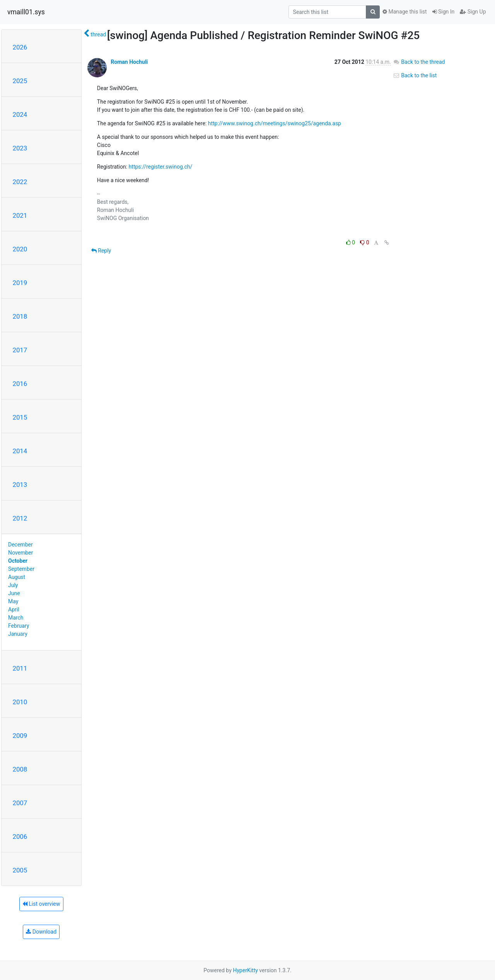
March (16, 618)
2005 (20, 870)
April (14, 610)
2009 (20, 736)
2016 (20, 384)
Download (41, 932)
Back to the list (415, 75)
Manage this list (405, 12)
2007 (20, 803)
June (14, 593)
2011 (20, 668)
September (21, 569)
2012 (20, 518)
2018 (20, 316)
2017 (20, 350)
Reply (101, 251)
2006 (20, 837)
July (13, 585)
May (13, 601)
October (18, 561)
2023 (20, 148)
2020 (20, 249)
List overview (41, 904)
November (20, 553)
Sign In (444, 12)
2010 (20, 702)
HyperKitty (245, 970)
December (20, 545)
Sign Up (473, 12)
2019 (20, 283)
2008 (20, 769)
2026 (20, 47)
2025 (20, 81)
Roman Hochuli (129, 62)
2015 (20, 417)
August (17, 577)
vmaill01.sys (26, 12)
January (18, 634)
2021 (20, 215)
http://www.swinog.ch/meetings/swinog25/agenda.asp (275, 123)
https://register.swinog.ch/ (161, 167)
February (19, 626)
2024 (20, 114)
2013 (20, 485)
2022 (20, 182)
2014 (20, 451)
